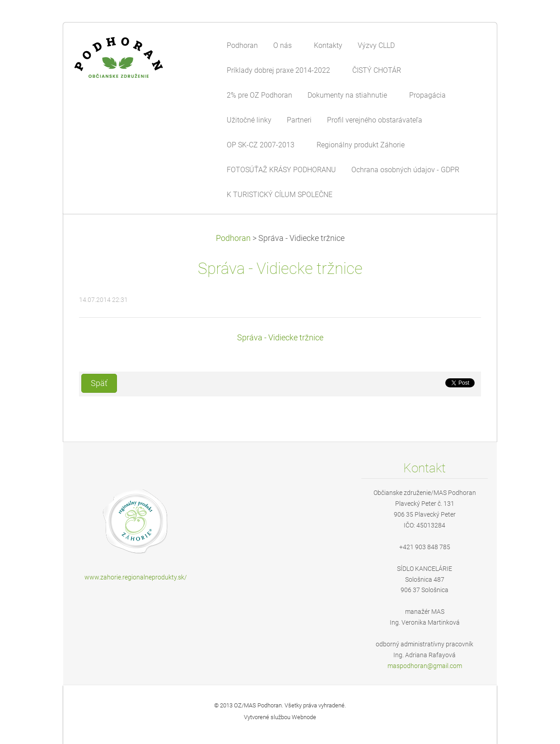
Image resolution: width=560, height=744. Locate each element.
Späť (99, 383)
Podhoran (233, 238)
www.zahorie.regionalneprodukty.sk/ (136, 577)
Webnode (304, 717)
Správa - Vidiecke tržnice (280, 338)
